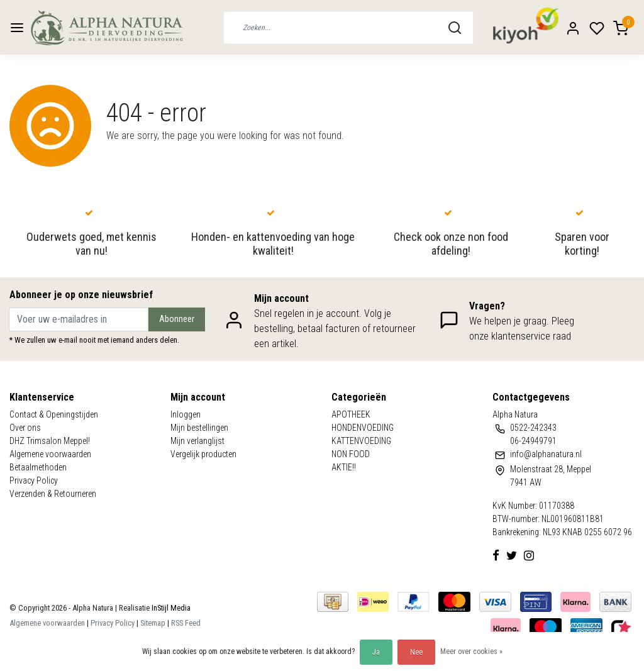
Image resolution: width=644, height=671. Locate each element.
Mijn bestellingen (199, 428)
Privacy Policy (34, 480)
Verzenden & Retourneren (53, 494)
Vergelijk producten (203, 454)
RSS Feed (186, 623)
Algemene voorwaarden (50, 454)
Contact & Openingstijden (54, 414)
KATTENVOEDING (361, 441)
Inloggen (186, 414)
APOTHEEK (351, 414)
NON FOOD (351, 454)
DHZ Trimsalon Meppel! (50, 441)
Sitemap (153, 623)
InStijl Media (170, 608)
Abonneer (177, 319)
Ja (376, 652)
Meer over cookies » (471, 652)
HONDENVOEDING (363, 428)
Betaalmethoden (38, 467)
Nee (416, 652)
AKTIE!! (344, 467)
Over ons (25, 428)
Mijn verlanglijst (197, 441)
